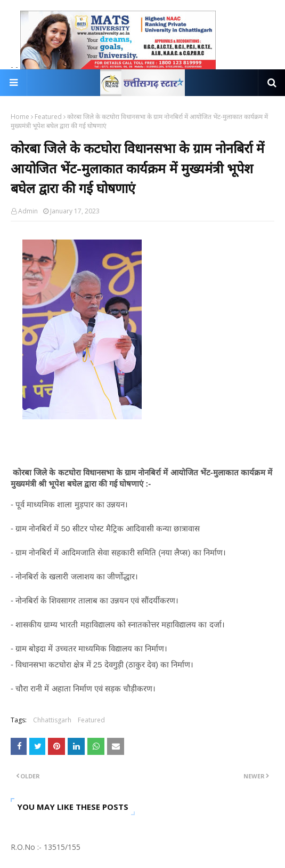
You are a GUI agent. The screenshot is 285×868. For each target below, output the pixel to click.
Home (20, 117)
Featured (48, 117)
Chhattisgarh (52, 720)
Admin (28, 211)
